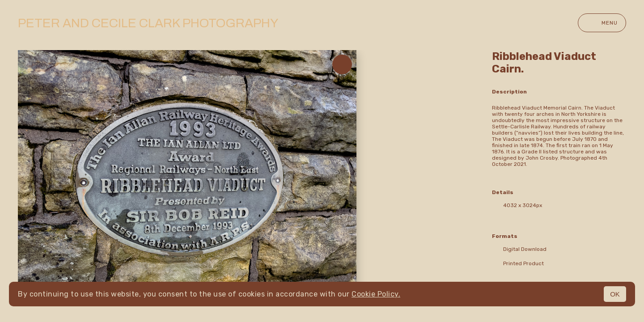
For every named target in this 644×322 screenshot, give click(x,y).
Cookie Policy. (376, 294)
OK (615, 294)
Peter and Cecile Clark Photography (148, 23)
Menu (602, 23)
